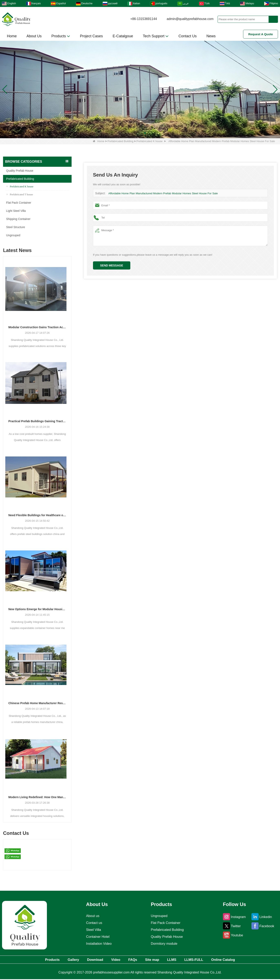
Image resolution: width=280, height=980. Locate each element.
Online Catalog (241, 960)
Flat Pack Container (19, 203)
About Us (34, 36)
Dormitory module (164, 944)
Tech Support (156, 36)
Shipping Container (18, 219)
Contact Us (188, 36)
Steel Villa (92, 930)
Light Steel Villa (16, 211)
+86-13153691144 (144, 19)
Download (86, 960)
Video (111, 960)
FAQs (132, 960)
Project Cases (91, 36)
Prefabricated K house (150, 141)
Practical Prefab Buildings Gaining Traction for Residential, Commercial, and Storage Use (37, 421)
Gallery (59, 960)
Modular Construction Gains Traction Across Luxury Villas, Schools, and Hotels (37, 327)
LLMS (180, 960)
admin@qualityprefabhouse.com (190, 19)
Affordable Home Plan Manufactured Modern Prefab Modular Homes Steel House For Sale (162, 193)
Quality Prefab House (20, 171)
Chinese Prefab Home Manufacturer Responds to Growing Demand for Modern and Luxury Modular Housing (37, 703)
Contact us (93, 923)
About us (91, 916)
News (211, 36)
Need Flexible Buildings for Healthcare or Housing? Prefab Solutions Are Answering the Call (37, 515)
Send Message (112, 265)
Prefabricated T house (20, 194)
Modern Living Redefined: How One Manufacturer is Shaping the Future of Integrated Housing (37, 797)
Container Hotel (97, 937)
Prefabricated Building (120, 141)
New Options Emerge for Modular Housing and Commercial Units (37, 609)
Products (61, 36)
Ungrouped (13, 235)
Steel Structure (16, 227)
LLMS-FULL (206, 960)
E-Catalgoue (123, 36)
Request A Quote (261, 34)
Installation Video (98, 944)
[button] (135, 133)
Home (12, 36)
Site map (156, 960)
